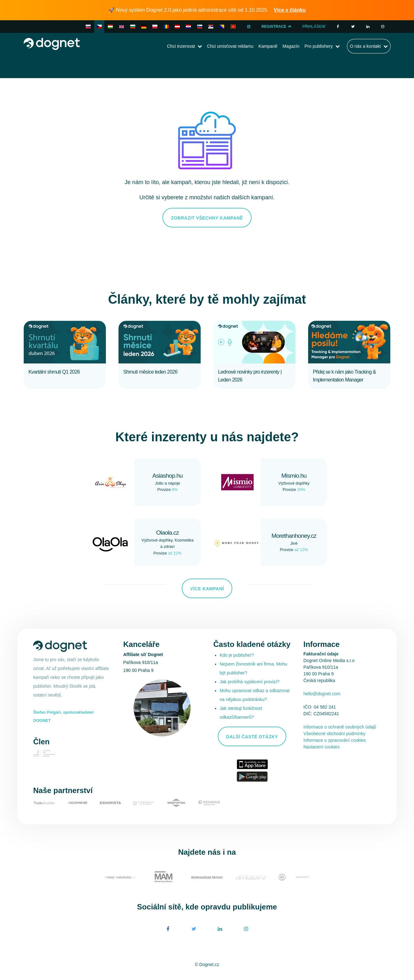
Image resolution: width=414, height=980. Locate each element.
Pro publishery (319, 46)
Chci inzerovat (181, 46)
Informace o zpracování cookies (335, 740)
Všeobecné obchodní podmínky (334, 734)
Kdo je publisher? (237, 655)
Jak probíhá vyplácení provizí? (250, 682)
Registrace (277, 27)
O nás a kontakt (365, 46)
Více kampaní (207, 589)
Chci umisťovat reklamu (230, 46)
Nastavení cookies (321, 747)
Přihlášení (314, 27)
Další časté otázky (252, 737)
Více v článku (290, 10)
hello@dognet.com (322, 694)
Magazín (291, 46)
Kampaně (268, 46)
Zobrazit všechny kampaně (207, 218)
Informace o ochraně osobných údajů (340, 727)
